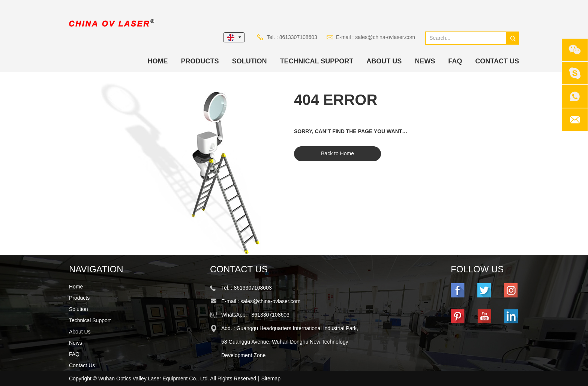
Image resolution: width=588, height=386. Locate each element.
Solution (250, 61)
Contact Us (497, 61)
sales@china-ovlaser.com (385, 37)
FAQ (455, 61)
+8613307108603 (269, 315)
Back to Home (337, 153)
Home (158, 61)
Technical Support (317, 61)
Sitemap (271, 378)
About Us (384, 61)
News (425, 61)
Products (200, 61)
